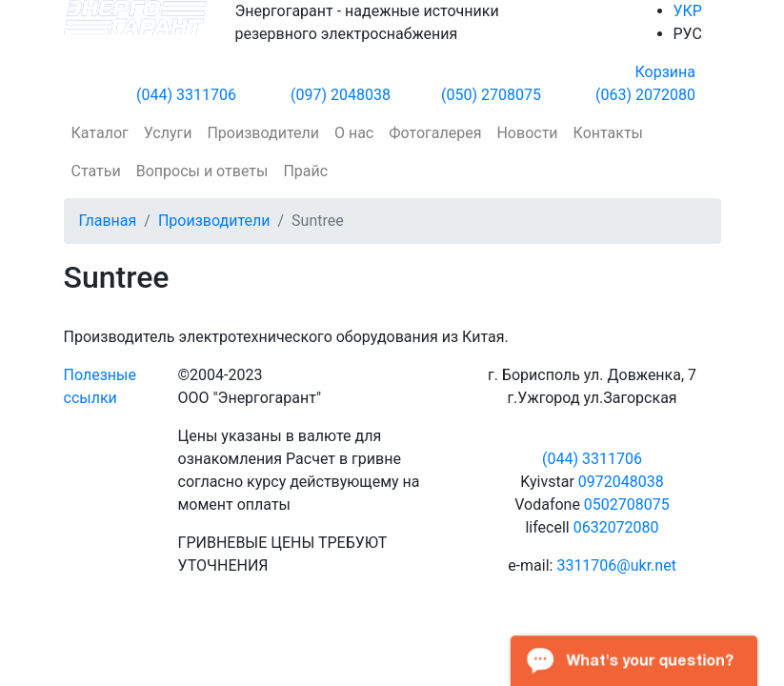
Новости (527, 133)
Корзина (665, 72)
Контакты (608, 133)
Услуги (168, 133)
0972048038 (621, 482)
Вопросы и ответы (202, 171)
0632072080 (616, 527)
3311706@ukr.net (616, 565)
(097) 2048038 (341, 95)
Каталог (100, 133)
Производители (263, 133)
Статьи (96, 171)
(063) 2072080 (645, 95)
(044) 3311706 (186, 95)
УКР (688, 11)
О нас (354, 133)
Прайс (305, 171)
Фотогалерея (435, 133)
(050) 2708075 (491, 95)
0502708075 (627, 504)
